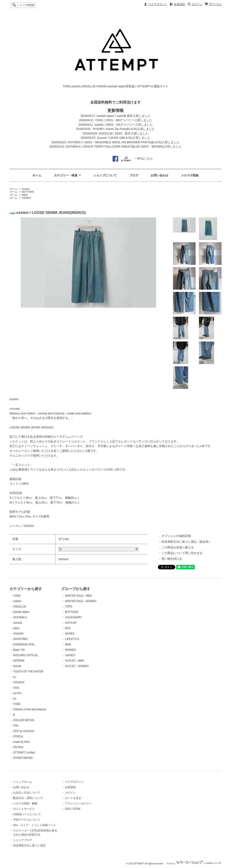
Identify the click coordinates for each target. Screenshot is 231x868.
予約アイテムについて (27, 820)
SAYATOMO (20, 639)
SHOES (70, 634)
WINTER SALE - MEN (78, 596)
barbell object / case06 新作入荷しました (124, 116)
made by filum (22, 742)
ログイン (197, 4)
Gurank (17, 623)
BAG (68, 628)
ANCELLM (20, 607)
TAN (16, 726)
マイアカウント (158, 4)
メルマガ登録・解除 (25, 803)
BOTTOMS (28, 192)
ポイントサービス (24, 809)
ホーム (37, 175)
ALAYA (17, 693)
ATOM (76, 809)
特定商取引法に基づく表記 (29, 845)
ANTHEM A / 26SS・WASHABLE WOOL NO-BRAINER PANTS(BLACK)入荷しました (124, 142)
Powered (194, 864)
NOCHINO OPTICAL (26, 655)
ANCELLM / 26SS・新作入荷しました (124, 133)
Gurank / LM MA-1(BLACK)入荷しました (124, 138)
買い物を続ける (172, 559)
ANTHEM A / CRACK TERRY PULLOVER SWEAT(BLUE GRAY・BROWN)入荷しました (124, 147)
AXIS (16, 688)
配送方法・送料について (28, 798)
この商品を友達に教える (178, 547)
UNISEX (27, 198)
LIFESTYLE (72, 639)
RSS (68, 809)
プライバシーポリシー (79, 803)
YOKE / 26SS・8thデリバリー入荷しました (124, 120)
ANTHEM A (20, 617)
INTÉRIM (19, 661)
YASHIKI (18, 634)
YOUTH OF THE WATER (28, 672)
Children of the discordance (30, 709)
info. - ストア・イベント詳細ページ (34, 825)
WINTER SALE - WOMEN (81, 601)
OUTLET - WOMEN (77, 666)
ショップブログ (23, 840)
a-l (15, 677)
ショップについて (105, 175)
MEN (25, 195)
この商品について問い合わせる (182, 553)
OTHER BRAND (23, 758)
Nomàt (17, 666)
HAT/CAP (71, 623)
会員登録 (179, 4)
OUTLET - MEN (74, 661)
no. (15, 699)
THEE (17, 704)
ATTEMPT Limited (24, 753)
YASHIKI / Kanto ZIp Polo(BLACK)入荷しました (124, 129)
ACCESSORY (73, 617)
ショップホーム (23, 782)
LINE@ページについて (27, 814)
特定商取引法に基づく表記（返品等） (186, 542)
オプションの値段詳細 (176, 536)
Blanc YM (19, 650)
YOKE (17, 596)
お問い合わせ (159, 175)
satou (16, 628)
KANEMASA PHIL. (24, 644)
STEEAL (18, 736)
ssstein (26, 189)
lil (14, 715)
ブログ (134, 175)
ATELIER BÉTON (24, 720)
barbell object (21, 612)
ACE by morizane (24, 731)
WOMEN (70, 650)
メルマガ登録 (190, 175)
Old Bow (18, 747)
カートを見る (73, 798)
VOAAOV (19, 682)
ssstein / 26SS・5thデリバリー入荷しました (124, 125)
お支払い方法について (27, 793)
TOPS (69, 607)
